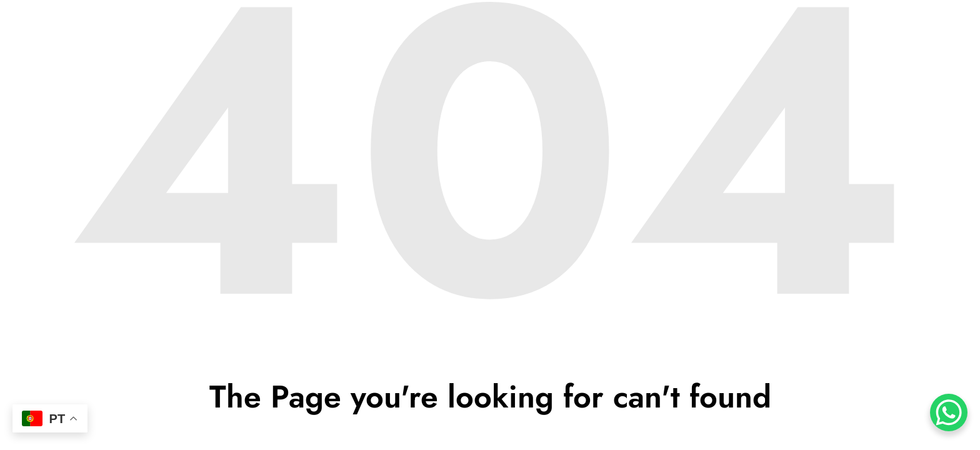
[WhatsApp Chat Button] (949, 412)
